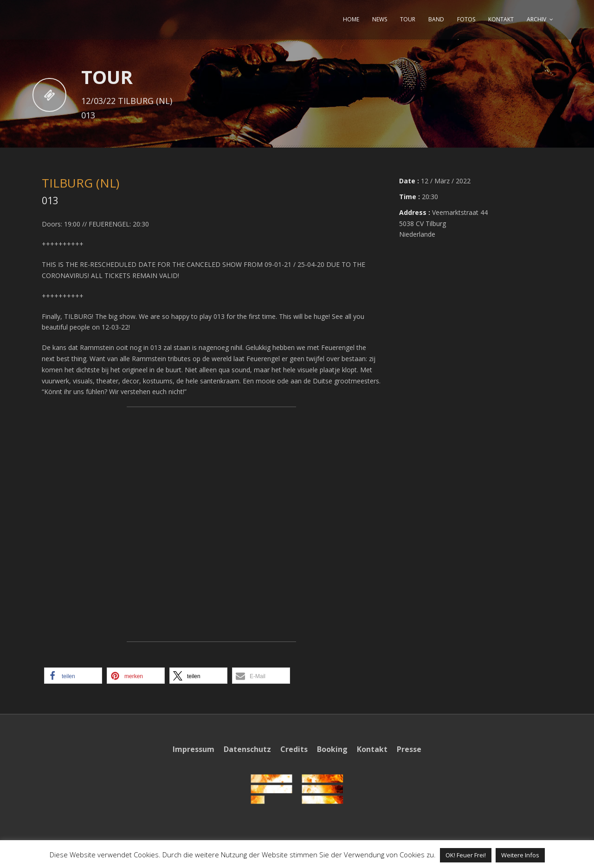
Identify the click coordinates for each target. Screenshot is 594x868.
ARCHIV (536, 19)
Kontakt (372, 749)
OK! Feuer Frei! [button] (466, 855)
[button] (73, 676)
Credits (294, 749)
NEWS (380, 19)
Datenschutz (247, 749)
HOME (351, 19)
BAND (436, 19)
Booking (332, 749)
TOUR (408, 19)
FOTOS (466, 19)
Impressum (194, 749)
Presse (409, 749)
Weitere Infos (520, 855)
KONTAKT (501, 19)
